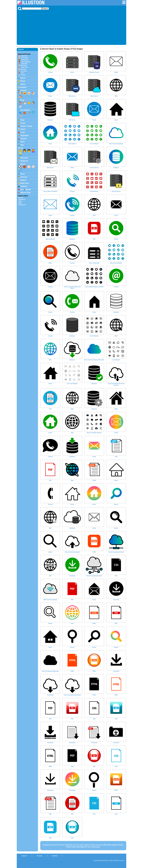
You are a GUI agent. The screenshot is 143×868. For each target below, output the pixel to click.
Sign (20, 203)
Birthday (24, 65)
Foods (23, 123)
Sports (23, 164)
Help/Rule (55, 856)
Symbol (28, 190)
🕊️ (20, 106)
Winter (23, 75)
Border (21, 198)
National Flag (25, 193)
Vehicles (24, 139)
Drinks (23, 129)
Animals (23, 90)
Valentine (24, 63)
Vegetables (25, 136)
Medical (23, 180)
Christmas (25, 58)
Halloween (25, 60)
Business (24, 177)
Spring (23, 69)
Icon (22, 190)
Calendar (24, 56)
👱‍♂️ (20, 154)
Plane (22, 142)
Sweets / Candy (26, 126)
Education (24, 158)
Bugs (22, 120)
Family (20, 148)
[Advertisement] (71, 27)
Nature (23, 78)
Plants (23, 84)
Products (24, 186)
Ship (22, 145)
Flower (23, 81)
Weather (24, 87)
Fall (22, 73)
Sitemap (39, 856)
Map (20, 201)
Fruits (23, 132)
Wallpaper (22, 199)
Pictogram (22, 205)
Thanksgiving (26, 62)
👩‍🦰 (33, 151)
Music (23, 174)
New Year (24, 67)
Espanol (24, 856)
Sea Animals (25, 110)
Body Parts (25, 183)
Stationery (24, 161)
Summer (24, 71)
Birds (22, 100)
